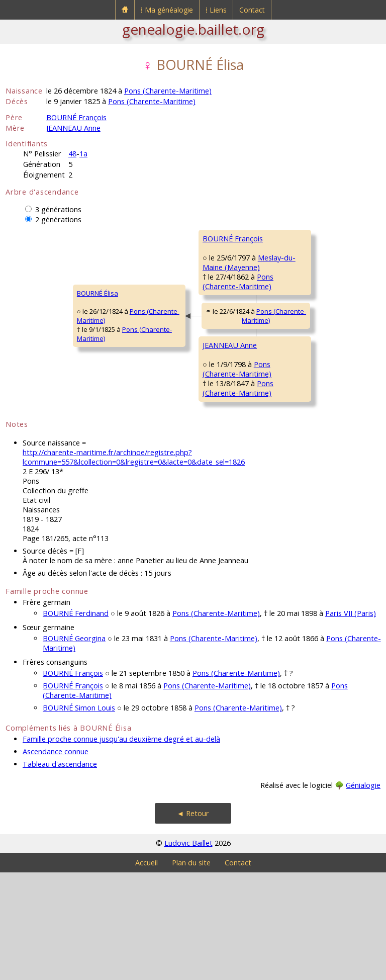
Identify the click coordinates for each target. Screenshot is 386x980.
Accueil (147, 970)
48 (72, 154)
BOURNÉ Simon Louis (79, 815)
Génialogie (363, 893)
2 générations (58, 219)
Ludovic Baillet (188, 951)
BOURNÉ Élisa (33, 347)
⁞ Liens (216, 10)
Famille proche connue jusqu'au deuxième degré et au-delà (121, 847)
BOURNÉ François (76, 117)
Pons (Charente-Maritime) (168, 91)
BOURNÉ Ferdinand (76, 721)
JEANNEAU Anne (73, 128)
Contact (252, 10)
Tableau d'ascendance (60, 872)
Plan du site (191, 970)
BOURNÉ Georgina (74, 746)
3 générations (58, 209)
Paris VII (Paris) (351, 721)
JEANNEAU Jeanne (293, 456)
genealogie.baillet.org (193, 29)
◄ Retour (193, 921)
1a (83, 154)
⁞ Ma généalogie (167, 10)
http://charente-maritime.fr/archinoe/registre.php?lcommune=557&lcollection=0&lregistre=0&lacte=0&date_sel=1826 (134, 565)
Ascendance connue (56, 859)
